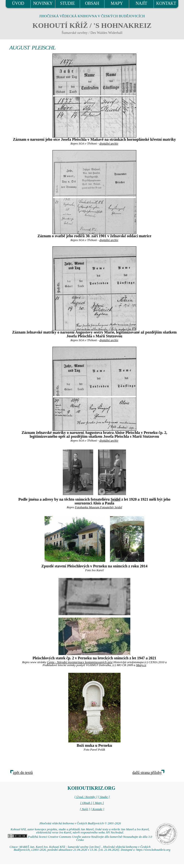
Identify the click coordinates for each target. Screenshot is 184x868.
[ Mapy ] (98, 803)
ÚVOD (18, 3)
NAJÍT (141, 3)
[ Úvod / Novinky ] (86, 797)
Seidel (116, 499)
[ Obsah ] (86, 803)
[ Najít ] (85, 809)
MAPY (117, 3)
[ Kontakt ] (97, 809)
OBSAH (92, 3)
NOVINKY (43, 3)
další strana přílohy (147, 773)
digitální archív (109, 144)
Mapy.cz (141, 665)
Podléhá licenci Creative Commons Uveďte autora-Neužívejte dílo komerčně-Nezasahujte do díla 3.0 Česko (80, 838)
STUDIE (68, 3)
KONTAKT (166, 3)
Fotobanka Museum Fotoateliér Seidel (98, 507)
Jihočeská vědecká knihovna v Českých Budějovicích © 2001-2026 (80, 823)
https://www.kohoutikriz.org (153, 850)
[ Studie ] (104, 797)
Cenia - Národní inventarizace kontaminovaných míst (80, 662)
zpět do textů (23, 773)
